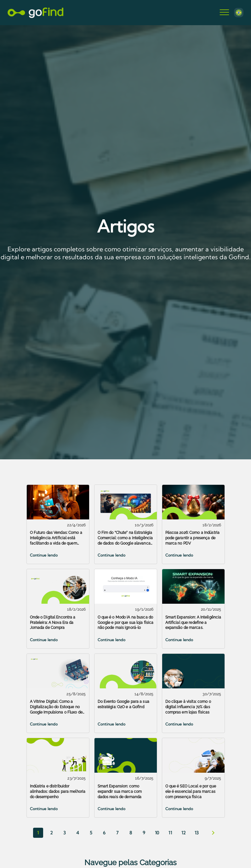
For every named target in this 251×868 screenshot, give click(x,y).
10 (157, 833)
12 (183, 833)
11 (170, 833)
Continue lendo (44, 555)
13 (197, 833)
